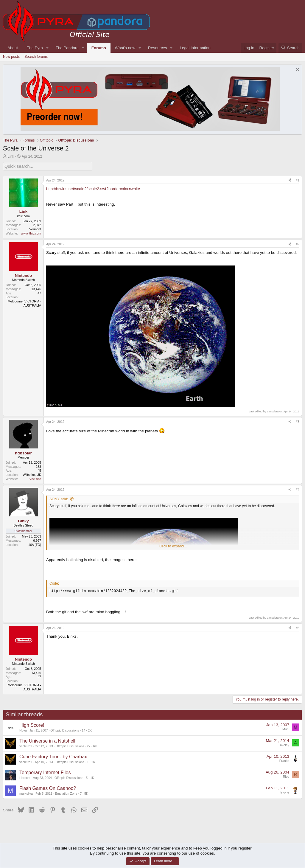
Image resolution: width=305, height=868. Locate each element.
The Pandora (67, 48)
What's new (125, 48)
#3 (298, 421)
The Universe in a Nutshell (47, 740)
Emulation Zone (66, 793)
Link (11, 156)
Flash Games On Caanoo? (48, 788)
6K (95, 746)
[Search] (290, 48)
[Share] (290, 180)
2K (90, 730)
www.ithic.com (31, 233)
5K (86, 793)
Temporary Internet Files (45, 772)
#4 (298, 489)
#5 (298, 627)
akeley (285, 744)
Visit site (35, 479)
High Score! (32, 725)
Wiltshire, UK (32, 474)
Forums (99, 48)
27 (89, 746)
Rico (286, 776)
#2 (298, 243)
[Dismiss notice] (297, 70)
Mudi (286, 729)
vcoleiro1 (26, 746)
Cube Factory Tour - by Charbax (53, 756)
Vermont (35, 229)
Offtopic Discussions (65, 730)
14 (84, 730)
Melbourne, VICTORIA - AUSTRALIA (24, 303)
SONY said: (59, 499)
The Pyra (35, 48)
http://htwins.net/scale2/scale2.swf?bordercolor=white (93, 188)
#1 (298, 180)
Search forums (36, 57)
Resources (158, 48)
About (13, 48)
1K (93, 761)
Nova (23, 730)
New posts (11, 57)
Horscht (25, 777)
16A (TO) (35, 544)
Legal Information (195, 48)
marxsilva (26, 793)
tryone (285, 792)
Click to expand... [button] (173, 546)
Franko (284, 760)
